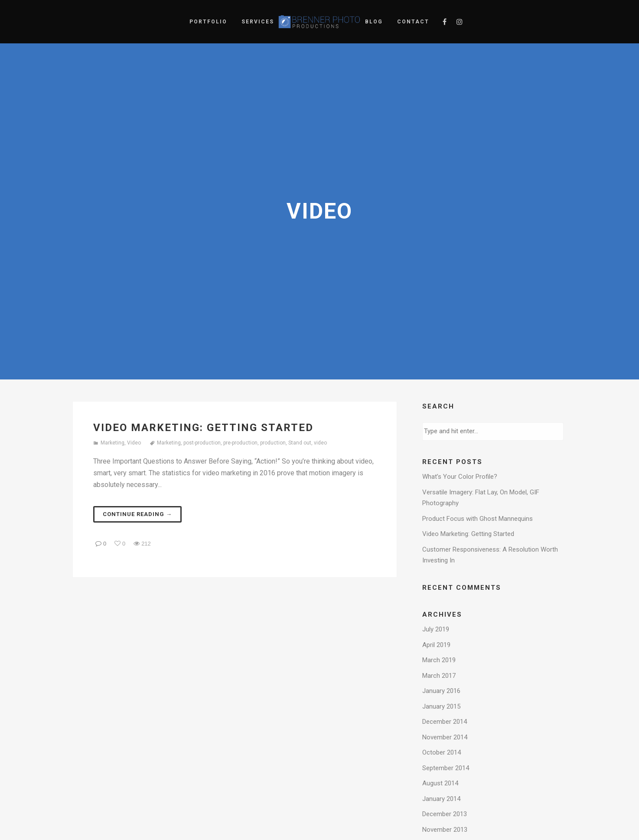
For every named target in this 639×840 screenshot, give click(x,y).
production (273, 443)
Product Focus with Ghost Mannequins (478, 519)
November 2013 (445, 830)
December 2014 (445, 722)
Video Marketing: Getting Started (203, 428)
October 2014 (442, 752)
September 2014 (446, 768)
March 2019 (439, 660)
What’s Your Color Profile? (460, 477)
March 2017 (439, 676)
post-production (202, 443)
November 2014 (445, 737)
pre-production (240, 443)
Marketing (112, 443)
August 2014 (440, 783)
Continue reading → (137, 514)
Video (134, 443)
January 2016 (441, 691)
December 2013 (445, 814)
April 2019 (436, 645)
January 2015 (441, 706)
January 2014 (441, 799)
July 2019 (436, 629)
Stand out (300, 443)
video (320, 443)
